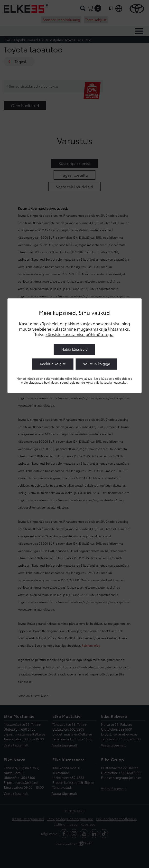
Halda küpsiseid (74, 349)
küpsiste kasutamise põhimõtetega (79, 334)
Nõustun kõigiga (96, 364)
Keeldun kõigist (53, 364)
